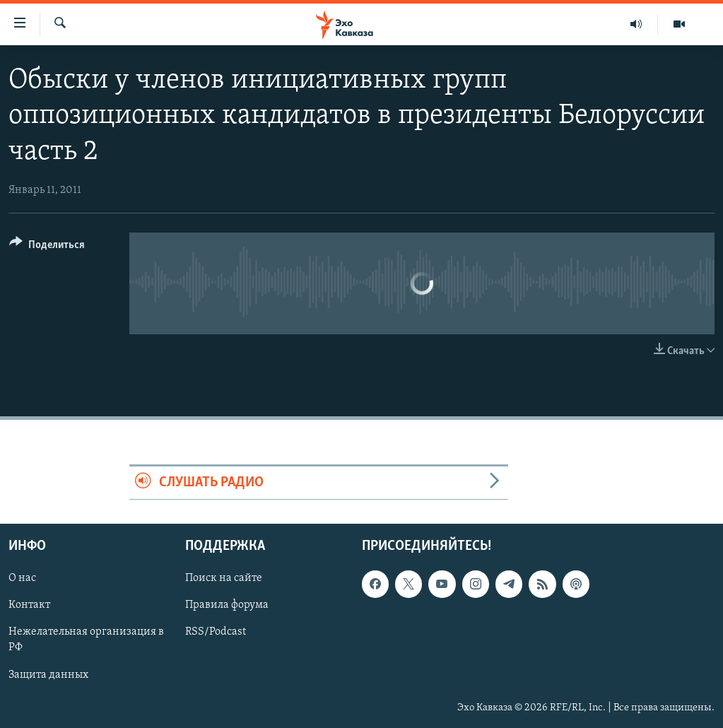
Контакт (29, 605)
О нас (22, 578)
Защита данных (48, 674)
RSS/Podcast (216, 632)
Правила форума (227, 605)
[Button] (47, 247)
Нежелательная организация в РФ (86, 640)
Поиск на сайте (224, 578)
